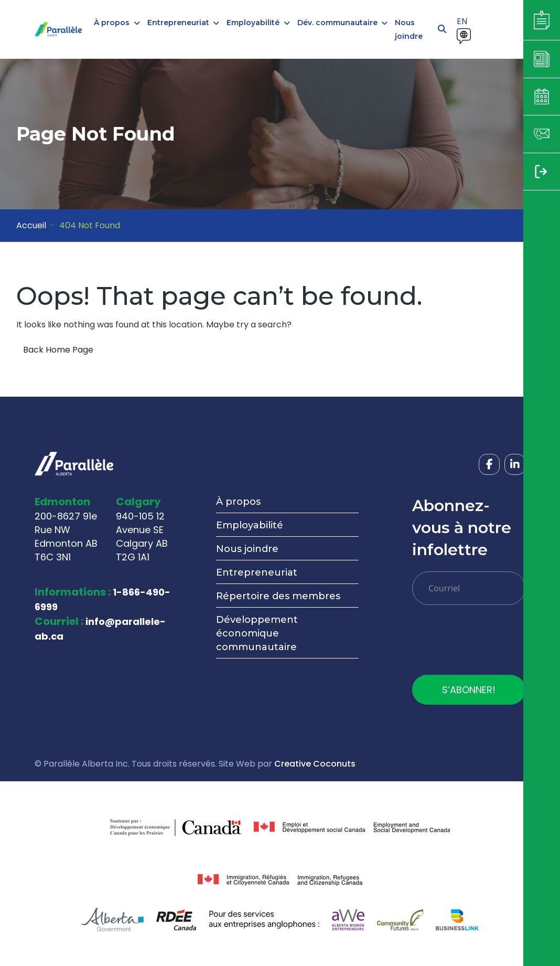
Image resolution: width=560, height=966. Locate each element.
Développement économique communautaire (257, 633)
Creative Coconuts (315, 764)
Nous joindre (247, 549)
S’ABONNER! (469, 690)
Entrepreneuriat (257, 572)
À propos (238, 502)
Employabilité (250, 525)
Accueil (31, 225)
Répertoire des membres (278, 596)
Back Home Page (58, 350)
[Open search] (442, 29)
